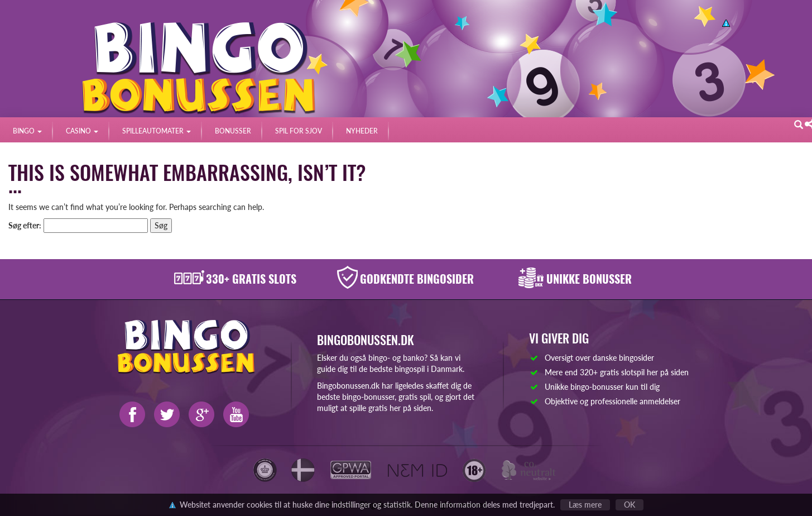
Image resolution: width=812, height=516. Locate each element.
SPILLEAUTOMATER (157, 131)
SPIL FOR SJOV (299, 131)
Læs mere (585, 505)
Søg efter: (25, 225)
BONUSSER (233, 131)
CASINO (82, 131)
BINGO (27, 131)
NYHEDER (362, 131)
